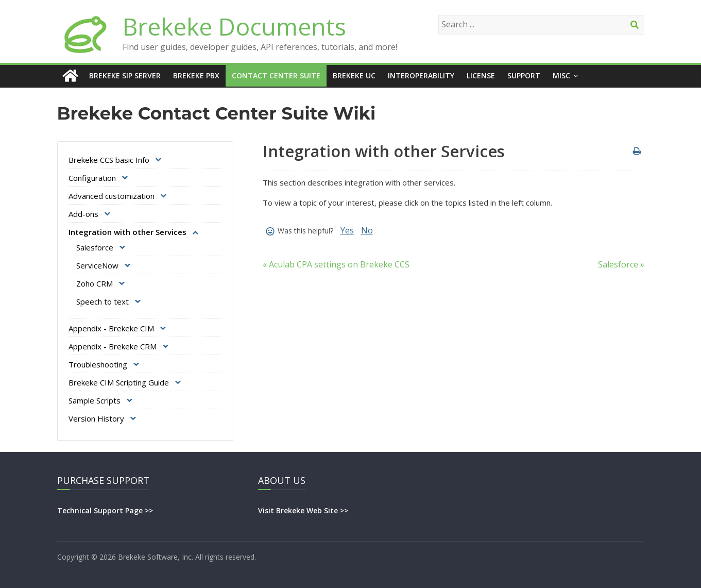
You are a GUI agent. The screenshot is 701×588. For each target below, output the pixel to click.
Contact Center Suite (276, 75)
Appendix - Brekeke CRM (113, 346)
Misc (561, 75)
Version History (96, 418)
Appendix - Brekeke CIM (111, 328)
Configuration (92, 178)
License (481, 75)
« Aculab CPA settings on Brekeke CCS (336, 264)
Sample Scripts (95, 400)
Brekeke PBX (196, 75)
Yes (347, 230)
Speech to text (102, 301)
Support (524, 75)
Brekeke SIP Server (125, 75)
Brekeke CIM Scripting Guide (119, 382)
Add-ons (83, 214)
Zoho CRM (95, 283)
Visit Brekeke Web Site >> (303, 510)
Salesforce (95, 247)
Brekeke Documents (234, 26)
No (367, 230)
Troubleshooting (98, 364)
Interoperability (421, 75)
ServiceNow (97, 265)
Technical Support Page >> (105, 510)
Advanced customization (112, 196)
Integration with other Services (127, 232)
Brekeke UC (354, 75)
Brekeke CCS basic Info (109, 160)
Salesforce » (621, 264)
